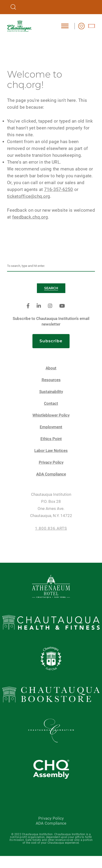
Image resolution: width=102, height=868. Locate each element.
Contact (51, 403)
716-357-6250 (59, 189)
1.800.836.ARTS (51, 528)
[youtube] (62, 306)
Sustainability (51, 392)
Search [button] (51, 288)
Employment (51, 427)
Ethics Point (51, 439)
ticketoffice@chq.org (29, 196)
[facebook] (28, 306)
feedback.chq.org (30, 217)
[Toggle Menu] (65, 26)
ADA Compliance (51, 474)
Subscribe (51, 341)
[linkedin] (39, 306)
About (51, 368)
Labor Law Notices (51, 451)
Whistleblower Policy (51, 415)
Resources (51, 380)
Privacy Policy (51, 462)
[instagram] (50, 306)
